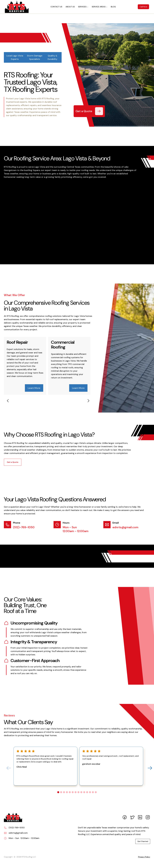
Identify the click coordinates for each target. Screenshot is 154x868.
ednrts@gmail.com (125, 527)
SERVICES (83, 7)
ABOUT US (70, 7)
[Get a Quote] (99, 111)
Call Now (143, 7)
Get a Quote (13, 462)
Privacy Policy (144, 857)
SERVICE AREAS (100, 7)
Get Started (143, 841)
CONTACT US (56, 7)
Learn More (34, 388)
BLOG (113, 7)
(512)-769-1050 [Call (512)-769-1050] (24, 527)
